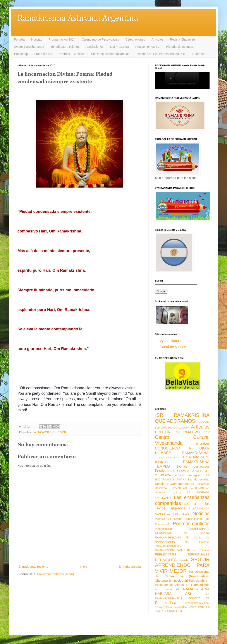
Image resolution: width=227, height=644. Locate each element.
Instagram (195, 475)
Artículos (157, 39)
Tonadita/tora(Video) (197, 603)
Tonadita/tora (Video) (65, 47)
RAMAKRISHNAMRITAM (168, 546)
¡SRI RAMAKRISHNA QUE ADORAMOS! (182, 418)
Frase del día (43, 54)
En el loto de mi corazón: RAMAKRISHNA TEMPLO (182, 462)
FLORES (180, 475)
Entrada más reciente (33, 567)
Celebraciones (135, 39)
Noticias (37, 39)
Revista (184, 560)
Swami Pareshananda (29, 47)
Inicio (83, 567)
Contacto (198, 54)
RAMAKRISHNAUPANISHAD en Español (182, 550)
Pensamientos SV (147, 47)
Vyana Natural (171, 341)
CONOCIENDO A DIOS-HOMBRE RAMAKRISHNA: (182, 451)
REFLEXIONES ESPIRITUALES (182, 554)
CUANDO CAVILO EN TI (169, 458)
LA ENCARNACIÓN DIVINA (50, 432)
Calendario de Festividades (100, 39)
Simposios (176, 581)
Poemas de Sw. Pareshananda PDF (161, 54)
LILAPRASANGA (199, 509)
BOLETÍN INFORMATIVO (177, 432)
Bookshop (21, 54)
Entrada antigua (130, 567)
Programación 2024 (62, 39)
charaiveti (203, 444)
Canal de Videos (173, 347)
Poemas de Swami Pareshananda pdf (182, 519)
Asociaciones (95, 47)
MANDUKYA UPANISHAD (172, 514)
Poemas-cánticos (191, 524)
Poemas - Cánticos (72, 54)
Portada (19, 39)
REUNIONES (166, 560)
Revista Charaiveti (182, 39)
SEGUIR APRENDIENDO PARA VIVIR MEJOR (182, 565)
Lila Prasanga (119, 47)
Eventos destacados (193, 466)
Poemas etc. (163, 524)
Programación (163, 529)
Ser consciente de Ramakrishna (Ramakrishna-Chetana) (182, 576)
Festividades (165, 471)
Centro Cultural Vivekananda (182, 440)
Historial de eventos (180, 47)
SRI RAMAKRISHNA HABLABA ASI (182, 591)
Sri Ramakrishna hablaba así (111, 54)
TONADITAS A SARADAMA (171, 607)
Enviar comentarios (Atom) (56, 574)
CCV (207, 432)
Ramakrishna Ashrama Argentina (78, 18)
